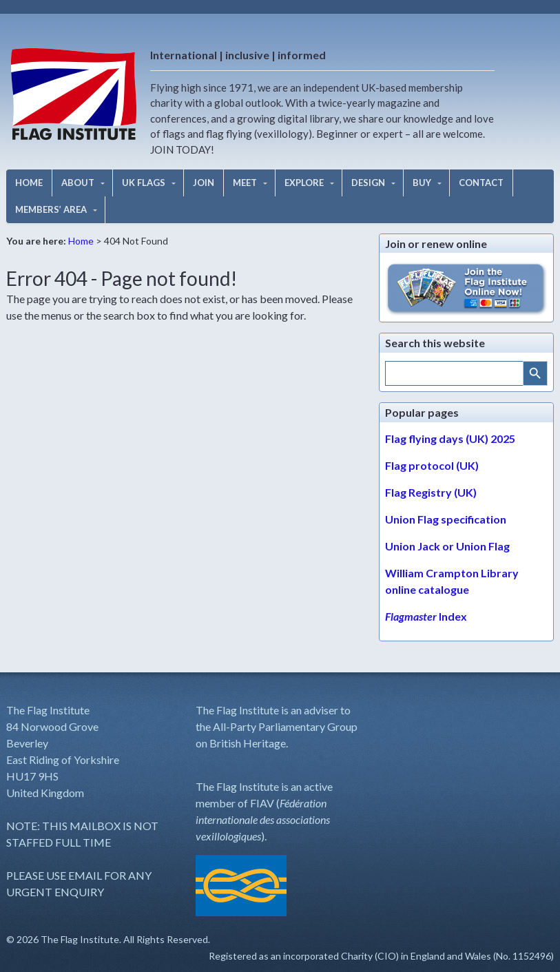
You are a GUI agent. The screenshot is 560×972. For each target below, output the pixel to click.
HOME (29, 183)
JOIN (204, 183)
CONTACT (481, 183)
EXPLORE (304, 183)
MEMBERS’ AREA (51, 209)
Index (426, 616)
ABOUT (78, 183)
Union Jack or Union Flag (447, 546)
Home (81, 241)
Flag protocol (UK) (432, 465)
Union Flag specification (446, 519)
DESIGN (368, 183)
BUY (422, 183)
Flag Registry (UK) (431, 492)
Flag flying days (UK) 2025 (450, 438)
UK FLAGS (144, 183)
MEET (245, 183)
